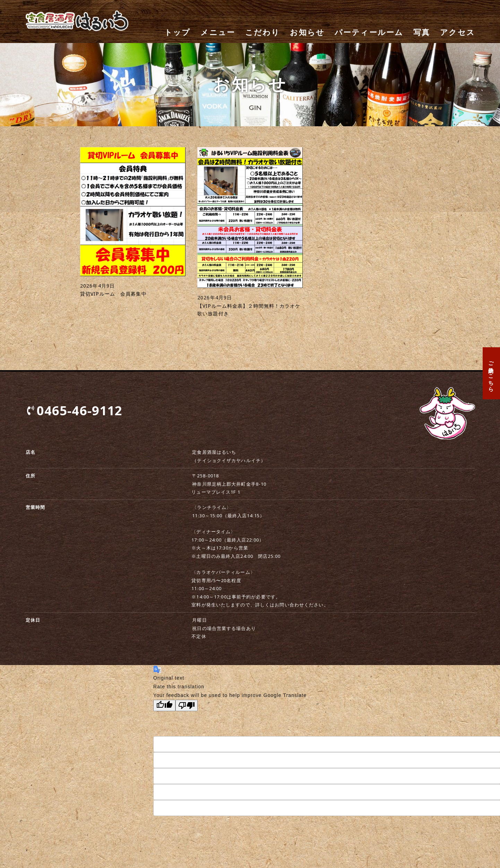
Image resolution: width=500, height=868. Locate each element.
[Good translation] (164, 705)
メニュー (218, 32)
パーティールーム (369, 32)
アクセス (458, 32)
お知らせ (307, 32)
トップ (178, 32)
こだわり (263, 32)
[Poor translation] (187, 705)
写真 (422, 32)
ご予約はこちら (491, 373)
